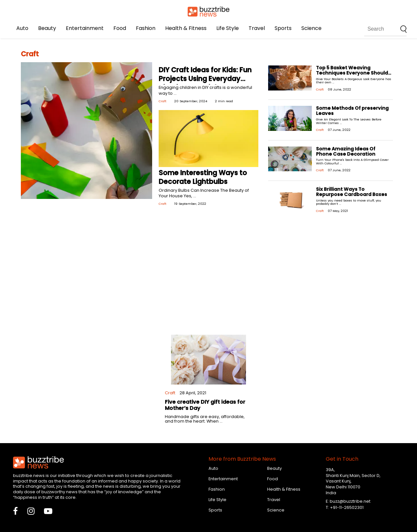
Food (120, 28)
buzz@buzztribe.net (350, 501)
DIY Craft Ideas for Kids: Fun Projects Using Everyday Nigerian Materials (205, 79)
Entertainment (85, 28)
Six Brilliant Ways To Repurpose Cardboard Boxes (352, 192)
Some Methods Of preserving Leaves (352, 111)
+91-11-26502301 (347, 507)
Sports (283, 28)
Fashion (146, 28)
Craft (163, 101)
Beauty (47, 28)
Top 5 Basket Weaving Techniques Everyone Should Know (352, 73)
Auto (22, 28)
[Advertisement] (208, 276)
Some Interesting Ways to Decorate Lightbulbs (203, 177)
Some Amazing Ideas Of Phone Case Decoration (346, 151)
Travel (257, 28)
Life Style (228, 28)
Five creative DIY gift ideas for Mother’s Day (205, 405)
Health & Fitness (186, 28)
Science (311, 28)
